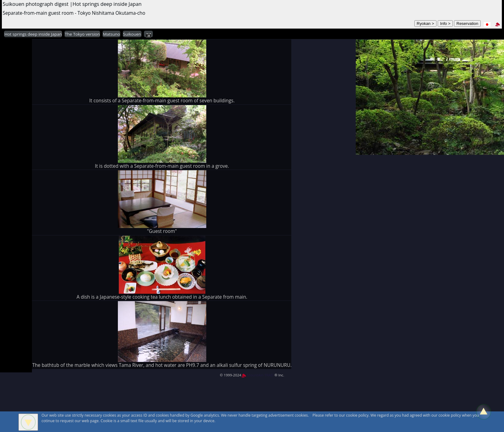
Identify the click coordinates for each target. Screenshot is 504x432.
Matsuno (111, 34)
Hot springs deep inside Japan (33, 34)
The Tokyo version (82, 34)
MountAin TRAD (257, 375)
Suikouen (132, 34)
